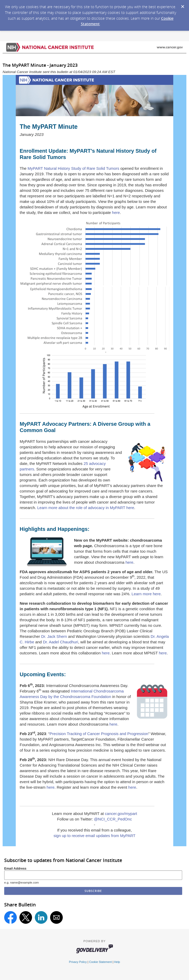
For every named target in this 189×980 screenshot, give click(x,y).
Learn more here (146, 594)
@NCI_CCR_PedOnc (113, 819)
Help (117, 962)
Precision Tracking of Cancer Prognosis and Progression (99, 734)
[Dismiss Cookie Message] (182, 5)
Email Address (15, 869)
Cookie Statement (100, 962)
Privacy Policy (78, 962)
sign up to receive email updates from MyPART (94, 836)
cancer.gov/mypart (121, 814)
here (116, 212)
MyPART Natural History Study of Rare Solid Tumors (73, 168)
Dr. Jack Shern (54, 636)
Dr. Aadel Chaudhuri (60, 642)
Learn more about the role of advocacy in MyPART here (86, 508)
